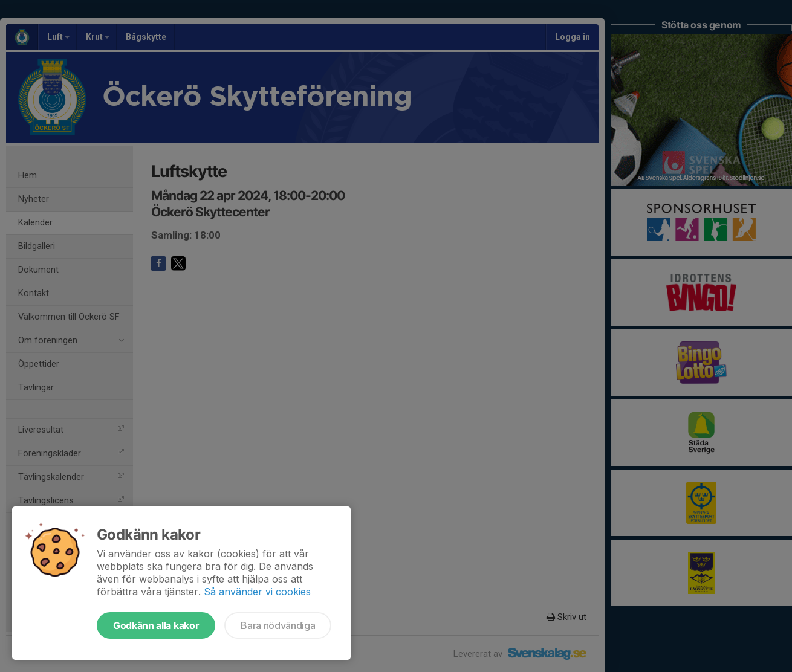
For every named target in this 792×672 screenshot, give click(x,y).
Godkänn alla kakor (156, 625)
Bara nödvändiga (278, 625)
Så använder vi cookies (257, 592)
